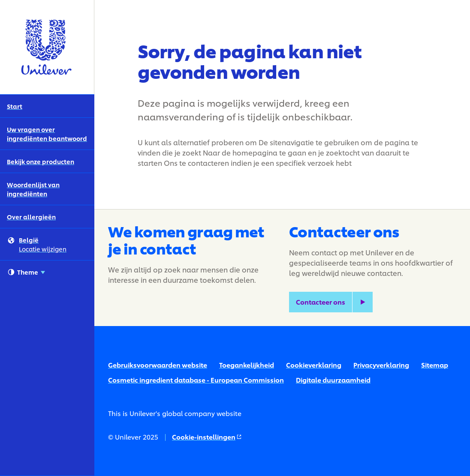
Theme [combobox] (26, 272)
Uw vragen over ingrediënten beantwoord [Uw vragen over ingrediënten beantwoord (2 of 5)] (47, 134)
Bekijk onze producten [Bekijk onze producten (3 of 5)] (41, 161)
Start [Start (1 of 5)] (15, 106)
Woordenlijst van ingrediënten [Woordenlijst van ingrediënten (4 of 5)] (33, 189)
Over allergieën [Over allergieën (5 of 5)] (31, 217)
